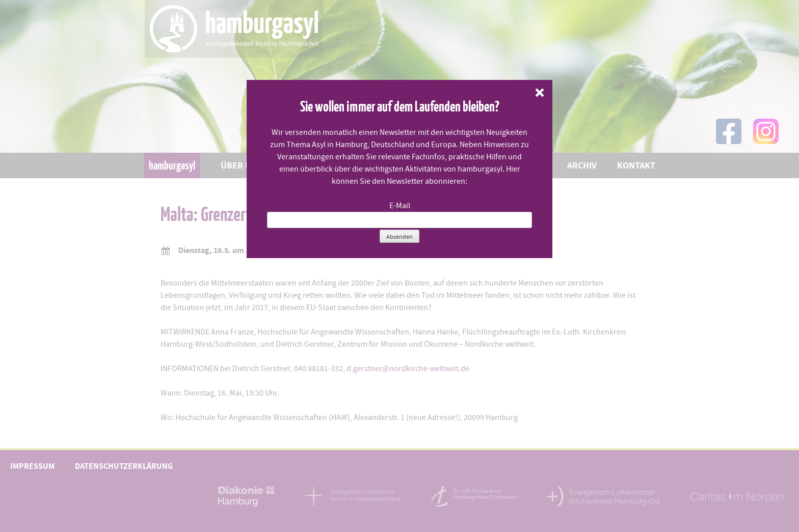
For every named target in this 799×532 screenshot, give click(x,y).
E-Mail (400, 206)
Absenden (400, 237)
